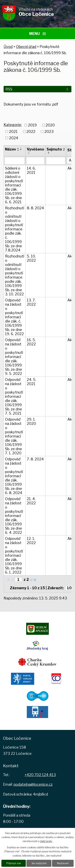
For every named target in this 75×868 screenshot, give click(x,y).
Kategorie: (13, 125)
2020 (50, 125)
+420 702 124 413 (40, 775)
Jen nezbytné (39, 863)
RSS (37, 89)
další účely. (46, 841)
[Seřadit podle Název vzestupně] (21, 148)
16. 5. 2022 (31, 342)
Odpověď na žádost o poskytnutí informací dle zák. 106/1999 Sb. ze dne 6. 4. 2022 (14, 516)
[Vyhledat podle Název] (15, 161)
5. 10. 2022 (31, 258)
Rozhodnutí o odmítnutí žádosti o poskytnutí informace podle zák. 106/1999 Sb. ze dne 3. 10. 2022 (15, 275)
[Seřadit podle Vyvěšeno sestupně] (29, 154)
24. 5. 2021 (31, 382)
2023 (49, 132)
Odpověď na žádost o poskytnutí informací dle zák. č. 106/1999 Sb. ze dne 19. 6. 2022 (14, 317)
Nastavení (63, 863)
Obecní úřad (26, 47)
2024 (14, 138)
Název (12, 149)
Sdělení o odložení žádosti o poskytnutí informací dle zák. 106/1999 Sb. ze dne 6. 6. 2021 (14, 185)
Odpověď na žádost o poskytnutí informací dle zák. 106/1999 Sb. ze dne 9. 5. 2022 (14, 357)
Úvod (8, 47)
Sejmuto (56, 149)
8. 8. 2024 (35, 208)
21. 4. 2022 (31, 501)
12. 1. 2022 (31, 541)
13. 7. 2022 (31, 302)
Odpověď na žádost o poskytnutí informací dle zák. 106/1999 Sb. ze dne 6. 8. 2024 (14, 476)
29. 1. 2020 (31, 421)
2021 (13, 132)
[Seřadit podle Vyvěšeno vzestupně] (29, 152)
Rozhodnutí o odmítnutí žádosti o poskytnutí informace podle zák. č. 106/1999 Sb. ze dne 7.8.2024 (15, 229)
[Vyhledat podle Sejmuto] (56, 161)
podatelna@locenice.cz (33, 784)
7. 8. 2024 (35, 459)
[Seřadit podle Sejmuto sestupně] (49, 154)
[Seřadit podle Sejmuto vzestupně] (49, 152)
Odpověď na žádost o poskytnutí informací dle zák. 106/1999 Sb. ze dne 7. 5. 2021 (14, 396)
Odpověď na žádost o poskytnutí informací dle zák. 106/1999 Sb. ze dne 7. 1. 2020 (14, 436)
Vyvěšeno (35, 149)
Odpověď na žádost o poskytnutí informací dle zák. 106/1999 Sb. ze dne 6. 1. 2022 (14, 555)
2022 (31, 132)
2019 (32, 125)
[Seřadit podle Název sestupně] (21, 150)
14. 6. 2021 (31, 170)
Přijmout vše (14, 863)
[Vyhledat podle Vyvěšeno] (35, 161)
